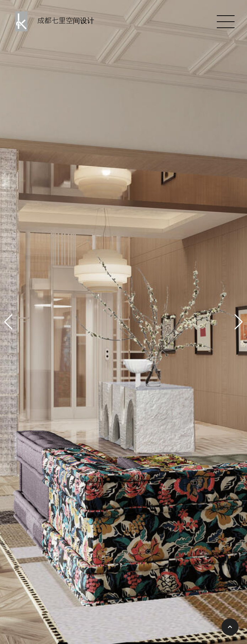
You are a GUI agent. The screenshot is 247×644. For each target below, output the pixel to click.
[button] (8, 322)
